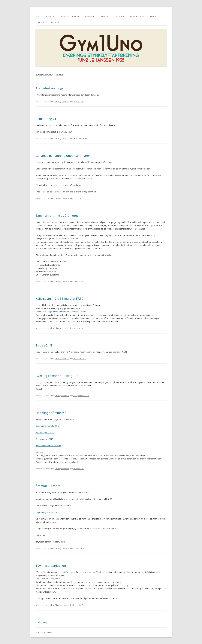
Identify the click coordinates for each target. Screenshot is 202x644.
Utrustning (55, 22)
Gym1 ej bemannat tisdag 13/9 (58, 376)
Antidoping (50, 16)
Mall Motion (81, 312)
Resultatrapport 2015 (45, 432)
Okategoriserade (62, 101)
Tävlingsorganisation (51, 565)
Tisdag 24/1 (44, 345)
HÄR (38, 95)
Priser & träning (137, 16)
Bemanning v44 (47, 119)
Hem (37, 16)
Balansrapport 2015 (44, 439)
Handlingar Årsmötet (51, 413)
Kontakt (105, 16)
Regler (153, 16)
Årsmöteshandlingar (70, 16)
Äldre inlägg (42, 622)
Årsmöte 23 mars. (48, 486)
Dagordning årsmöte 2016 (47, 426)
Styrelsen (40, 22)
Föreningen (90, 16)
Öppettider (120, 16)
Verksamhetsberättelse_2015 (48, 446)
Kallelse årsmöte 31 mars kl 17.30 (60, 298)
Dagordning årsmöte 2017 (59, 312)
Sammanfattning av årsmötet (57, 215)
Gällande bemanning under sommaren (63, 156)
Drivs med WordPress (44, 632)
